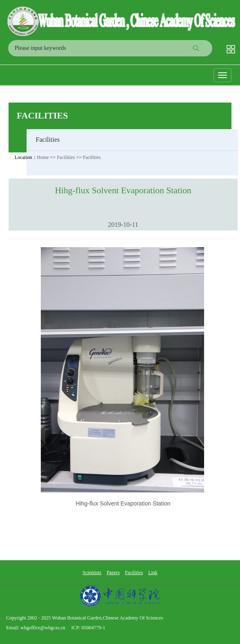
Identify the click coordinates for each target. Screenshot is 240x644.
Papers (113, 572)
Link (153, 572)
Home (43, 157)
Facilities (42, 115)
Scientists (92, 572)
